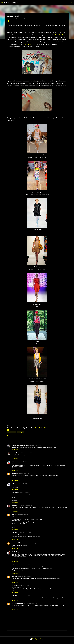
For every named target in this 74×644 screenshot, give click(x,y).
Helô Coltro (15, 453)
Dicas (14, 432)
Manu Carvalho (60, 35)
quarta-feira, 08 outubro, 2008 (24, 585)
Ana (13, 484)
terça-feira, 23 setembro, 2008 (35, 445)
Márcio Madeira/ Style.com (43, 428)
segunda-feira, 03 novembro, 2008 (31, 603)
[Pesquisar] (21, 3)
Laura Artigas (11, 2)
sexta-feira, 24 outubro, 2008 (23, 596)
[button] (8, 21)
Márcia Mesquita (16, 552)
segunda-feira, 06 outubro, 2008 (24, 576)
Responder (15, 450)
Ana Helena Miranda (17, 543)
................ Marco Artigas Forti (20, 445)
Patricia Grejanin (29, 44)
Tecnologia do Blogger (37, 639)
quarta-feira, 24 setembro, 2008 (26, 506)
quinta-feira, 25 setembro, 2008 (24, 533)
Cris (13, 462)
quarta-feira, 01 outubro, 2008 (24, 565)
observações (20, 432)
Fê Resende (15, 505)
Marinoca (14, 576)
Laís (13, 514)
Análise (9, 432)
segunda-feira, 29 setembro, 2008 (31, 543)
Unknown (14, 473)
